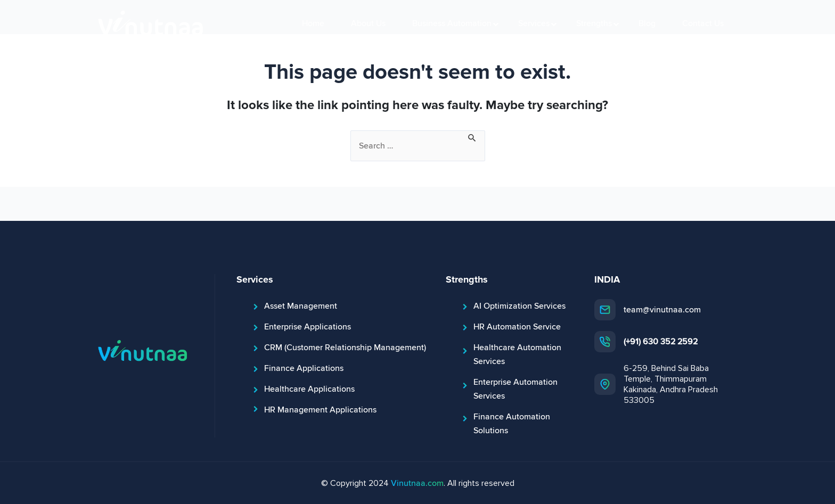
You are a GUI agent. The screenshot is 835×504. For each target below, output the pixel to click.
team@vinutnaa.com (662, 310)
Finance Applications (304, 368)
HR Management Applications (320, 410)
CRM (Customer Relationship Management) (345, 348)
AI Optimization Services (519, 306)
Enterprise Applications (308, 327)
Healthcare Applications (309, 389)
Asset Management (301, 306)
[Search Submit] (472, 137)
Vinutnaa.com (417, 483)
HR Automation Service (517, 327)
